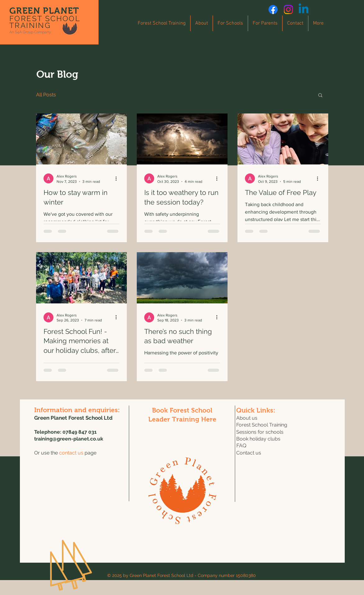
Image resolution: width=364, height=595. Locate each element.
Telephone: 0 (50, 432)
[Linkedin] (304, 9)
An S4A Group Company (30, 32)
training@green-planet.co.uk (69, 439)
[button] (320, 96)
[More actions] (118, 178)
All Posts (46, 95)
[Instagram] (288, 9)
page (78, 453)
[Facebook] (273, 9)
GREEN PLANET (44, 11)
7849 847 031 (81, 432)
